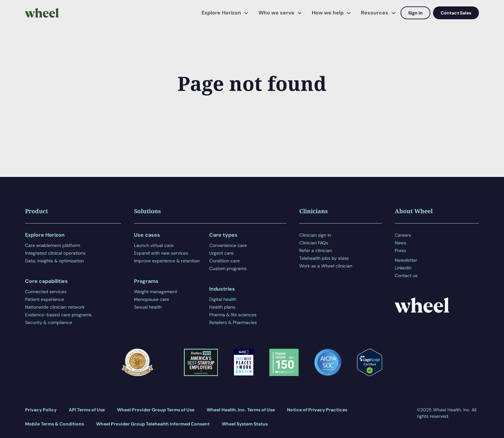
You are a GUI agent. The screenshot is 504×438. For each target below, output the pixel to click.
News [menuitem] (401, 243)
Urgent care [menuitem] (221, 253)
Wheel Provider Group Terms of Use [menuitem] (156, 410)
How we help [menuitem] (328, 13)
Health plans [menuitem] (222, 307)
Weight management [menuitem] (156, 292)
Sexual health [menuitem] (148, 307)
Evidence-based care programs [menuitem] (58, 315)
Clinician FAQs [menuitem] (314, 243)
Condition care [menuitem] (225, 261)
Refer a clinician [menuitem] (316, 250)
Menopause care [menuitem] (152, 299)
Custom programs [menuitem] (228, 268)
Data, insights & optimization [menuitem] (54, 261)
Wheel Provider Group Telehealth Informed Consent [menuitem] (153, 424)
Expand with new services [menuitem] (161, 253)
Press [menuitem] (400, 250)
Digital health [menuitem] (223, 299)
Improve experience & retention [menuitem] (167, 261)
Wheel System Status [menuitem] (245, 424)
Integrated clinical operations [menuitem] (55, 253)
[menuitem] (406, 255)
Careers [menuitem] (403, 235)
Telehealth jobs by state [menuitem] (324, 258)
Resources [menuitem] (375, 13)
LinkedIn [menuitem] (403, 268)
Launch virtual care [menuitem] (154, 245)
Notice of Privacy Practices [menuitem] (317, 410)
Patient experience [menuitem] (45, 299)
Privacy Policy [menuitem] (41, 410)
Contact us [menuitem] (406, 276)
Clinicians (314, 211)
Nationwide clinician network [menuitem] (55, 307)
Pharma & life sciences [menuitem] (233, 315)
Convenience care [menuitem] (228, 245)
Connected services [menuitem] (46, 292)
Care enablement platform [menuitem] (53, 245)
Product (36, 211)
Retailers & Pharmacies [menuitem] (233, 322)
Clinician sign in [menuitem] (315, 235)
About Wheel (414, 211)
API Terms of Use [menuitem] (87, 410)
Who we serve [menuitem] (276, 13)
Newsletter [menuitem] (406, 260)
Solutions (148, 211)
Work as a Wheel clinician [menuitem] (326, 266)
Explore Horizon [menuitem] (221, 13)
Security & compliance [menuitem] (49, 322)
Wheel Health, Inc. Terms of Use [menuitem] (241, 410)
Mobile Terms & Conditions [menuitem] (54, 424)
